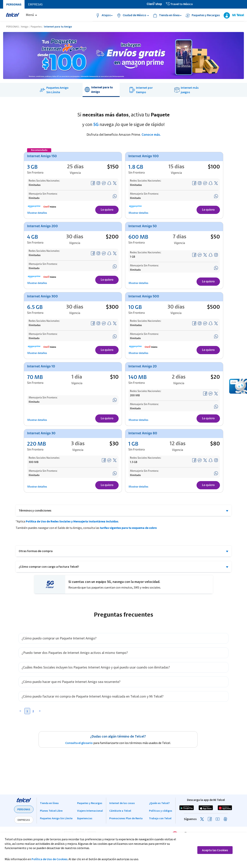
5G (96, 124)
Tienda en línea (49, 803)
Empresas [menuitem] (35, 4)
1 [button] (27, 711)
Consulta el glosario (79, 743)
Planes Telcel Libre (51, 811)
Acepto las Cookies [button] (215, 850)
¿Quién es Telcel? (159, 803)
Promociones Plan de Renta (126, 818)
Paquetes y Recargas (90, 803)
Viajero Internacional (90, 811)
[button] (21, 712)
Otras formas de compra (36, 551)
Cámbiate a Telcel (120, 811)
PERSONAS (24, 809)
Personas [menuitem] (14, 4)
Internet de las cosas (122, 803)
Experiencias (85, 818)
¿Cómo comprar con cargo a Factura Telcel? (49, 567)
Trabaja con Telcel (160, 818)
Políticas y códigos (161, 811)
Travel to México (179, 4)
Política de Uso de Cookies (49, 859)
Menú (30, 15)
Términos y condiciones (35, 510)
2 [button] (33, 711)
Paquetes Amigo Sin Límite (56, 818)
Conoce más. (151, 134)
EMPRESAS (24, 820)
